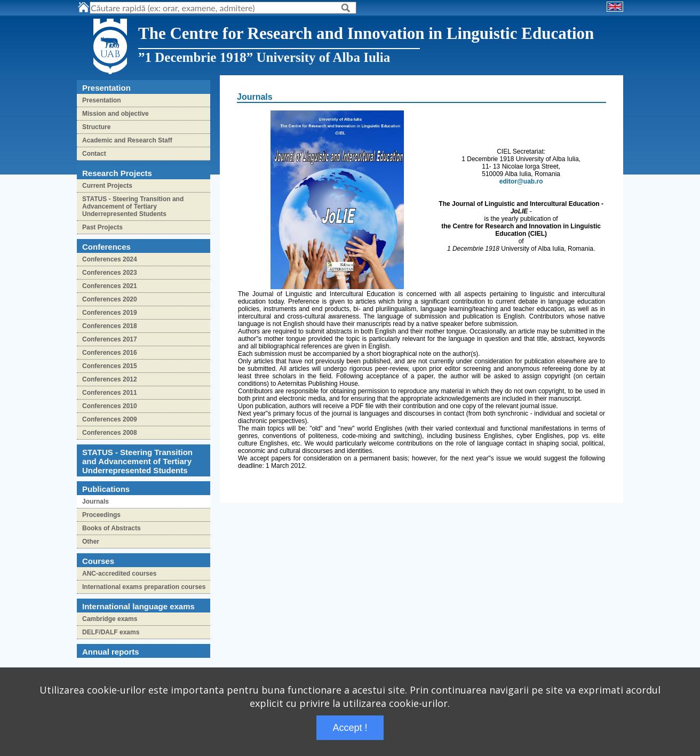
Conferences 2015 (110, 366)
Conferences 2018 (110, 326)
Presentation (102, 100)
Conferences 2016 (110, 353)
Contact (94, 154)
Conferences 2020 (110, 299)
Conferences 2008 (110, 433)
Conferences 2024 (110, 259)
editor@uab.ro (521, 181)
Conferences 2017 (110, 339)
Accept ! (350, 728)
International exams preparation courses (144, 587)
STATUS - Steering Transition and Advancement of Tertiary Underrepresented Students (133, 206)
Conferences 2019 (110, 313)
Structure (96, 127)
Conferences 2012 (110, 379)
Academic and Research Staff (127, 140)
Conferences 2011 (110, 393)
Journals (96, 502)
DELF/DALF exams (111, 632)
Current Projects (107, 186)
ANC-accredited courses (119, 574)
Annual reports (111, 652)
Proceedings (101, 515)
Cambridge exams (110, 619)
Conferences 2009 (110, 419)
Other (91, 542)
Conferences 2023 (110, 273)
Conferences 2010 (110, 406)
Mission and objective (116, 114)
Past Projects (102, 227)
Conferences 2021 (110, 286)
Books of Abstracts (112, 528)
